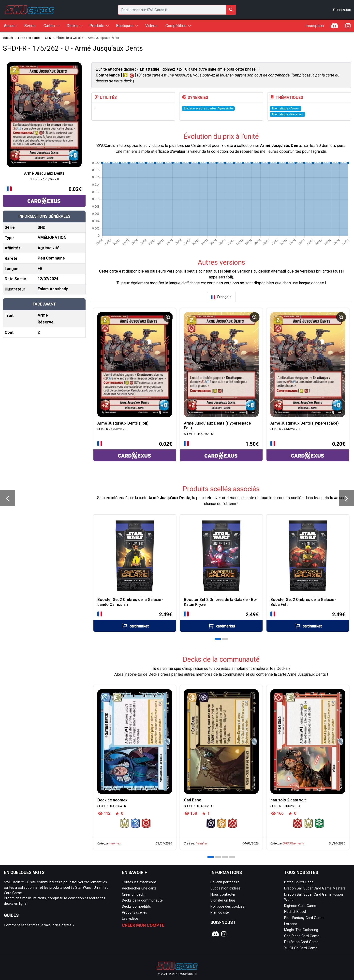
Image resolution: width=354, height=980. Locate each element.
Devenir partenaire (225, 882)
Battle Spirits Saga (299, 882)
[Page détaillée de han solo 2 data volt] (308, 742)
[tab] (221, 297)
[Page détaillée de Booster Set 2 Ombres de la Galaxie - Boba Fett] (308, 556)
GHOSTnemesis (293, 843)
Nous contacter (223, 895)
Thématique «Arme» (285, 108)
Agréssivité (49, 248)
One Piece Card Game (302, 936)
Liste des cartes (29, 38)
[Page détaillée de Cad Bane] (221, 742)
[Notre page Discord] (215, 934)
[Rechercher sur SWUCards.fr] (231, 10)
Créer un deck (133, 895)
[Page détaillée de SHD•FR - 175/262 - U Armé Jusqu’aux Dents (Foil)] (135, 365)
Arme (43, 315)
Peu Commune (51, 258)
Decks (72, 26)
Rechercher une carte (139, 888)
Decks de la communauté (142, 900)
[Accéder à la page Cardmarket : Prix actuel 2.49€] (135, 621)
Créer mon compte (143, 925)
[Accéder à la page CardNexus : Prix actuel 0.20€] (308, 451)
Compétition (176, 26)
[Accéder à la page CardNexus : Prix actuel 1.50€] (221, 451)
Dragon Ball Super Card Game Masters (315, 888)
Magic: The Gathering (301, 930)
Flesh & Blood (295, 912)
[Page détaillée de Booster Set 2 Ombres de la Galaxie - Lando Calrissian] (135, 556)
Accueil (8, 38)
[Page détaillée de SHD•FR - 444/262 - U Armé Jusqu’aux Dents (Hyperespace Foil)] (221, 365)
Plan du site (220, 912)
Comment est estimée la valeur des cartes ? (39, 925)
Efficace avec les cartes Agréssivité (208, 108)
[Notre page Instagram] (224, 934)
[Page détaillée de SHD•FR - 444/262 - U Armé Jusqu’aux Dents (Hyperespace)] (308, 365)
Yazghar (202, 843)
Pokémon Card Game (301, 942)
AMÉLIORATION (52, 237)
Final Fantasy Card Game (304, 918)
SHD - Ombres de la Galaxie (64, 38)
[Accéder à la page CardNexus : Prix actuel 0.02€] (44, 196)
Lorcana (291, 924)
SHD (42, 227)
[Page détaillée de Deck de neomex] (135, 742)
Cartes (49, 26)
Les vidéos (130, 919)
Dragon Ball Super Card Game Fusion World (314, 897)
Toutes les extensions (139, 882)
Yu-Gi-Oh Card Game (301, 948)
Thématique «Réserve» (287, 114)
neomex (115, 843)
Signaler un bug (223, 900)
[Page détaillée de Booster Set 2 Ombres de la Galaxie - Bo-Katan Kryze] (221, 556)
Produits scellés (134, 912)
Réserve (46, 322)
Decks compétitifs (136, 907)
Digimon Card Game (300, 906)
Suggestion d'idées (225, 888)
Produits (97, 26)
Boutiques (125, 26)
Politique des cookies (227, 907)
